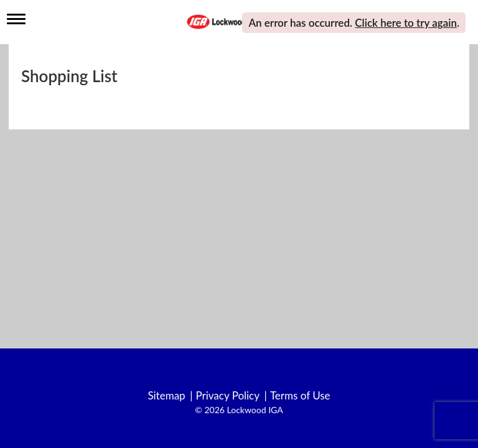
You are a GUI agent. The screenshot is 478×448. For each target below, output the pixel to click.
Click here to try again (406, 23)
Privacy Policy (227, 396)
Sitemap (166, 396)
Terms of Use (300, 396)
